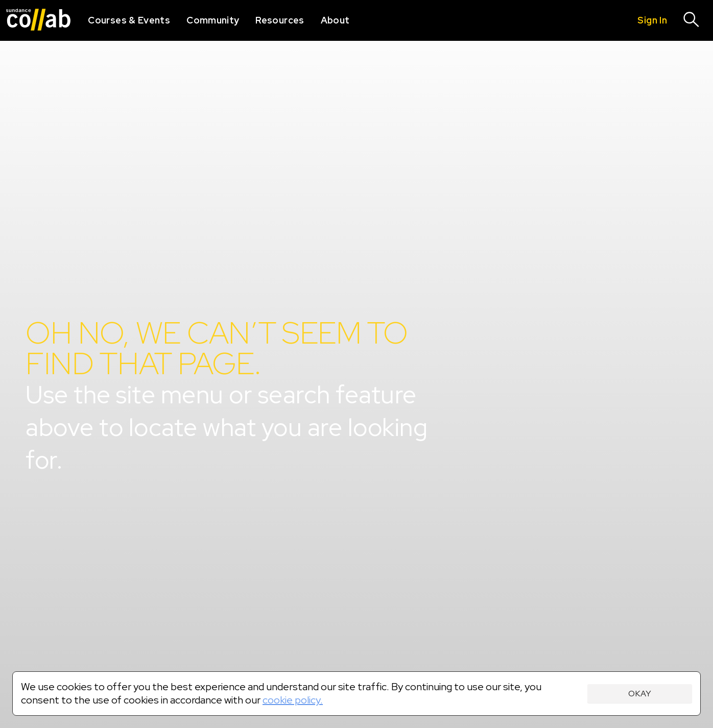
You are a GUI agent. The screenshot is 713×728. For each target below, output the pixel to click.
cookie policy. (293, 700)
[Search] (692, 20)
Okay (640, 694)
